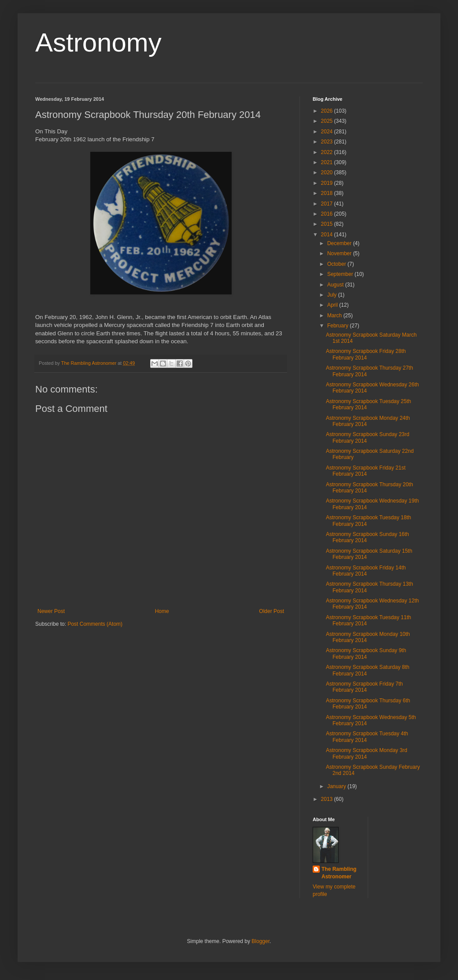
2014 (328, 235)
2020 (328, 173)
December (340, 243)
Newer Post (51, 611)
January (337, 786)
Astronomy (98, 42)
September (341, 274)
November (340, 253)
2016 (328, 214)
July (333, 295)
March (335, 316)
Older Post (271, 611)
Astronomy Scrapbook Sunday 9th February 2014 (366, 653)
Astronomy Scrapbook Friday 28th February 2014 (366, 354)
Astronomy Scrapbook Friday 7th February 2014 (364, 687)
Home (162, 611)
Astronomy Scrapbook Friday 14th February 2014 (366, 571)
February (338, 326)
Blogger (260, 941)
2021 (328, 162)
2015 (328, 224)
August (336, 285)
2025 (328, 121)
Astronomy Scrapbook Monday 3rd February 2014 (367, 753)
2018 (328, 193)
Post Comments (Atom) (95, 624)
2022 (328, 152)
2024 (328, 132)
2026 (328, 111)
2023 (328, 142)
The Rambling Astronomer (339, 873)
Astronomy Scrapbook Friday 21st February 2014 (366, 471)
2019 (328, 183)
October (337, 264)
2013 (328, 799)
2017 (328, 204)
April (333, 305)
